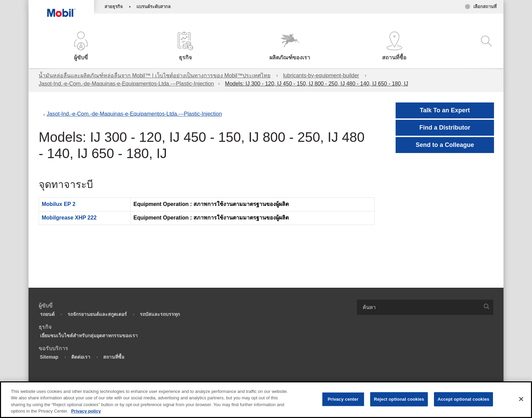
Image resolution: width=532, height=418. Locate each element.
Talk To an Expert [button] (445, 110)
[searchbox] (418, 307)
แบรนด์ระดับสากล (154, 7)
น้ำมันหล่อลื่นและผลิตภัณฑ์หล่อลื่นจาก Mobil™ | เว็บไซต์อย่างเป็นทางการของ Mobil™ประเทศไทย (155, 75)
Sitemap (49, 357)
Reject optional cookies (399, 399)
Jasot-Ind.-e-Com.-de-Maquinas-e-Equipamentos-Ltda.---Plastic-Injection (126, 84)
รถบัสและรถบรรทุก (160, 314)
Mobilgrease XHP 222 (69, 218)
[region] (266, 400)
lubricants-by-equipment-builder (321, 75)
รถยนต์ (47, 314)
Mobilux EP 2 (59, 204)
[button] (81, 47)
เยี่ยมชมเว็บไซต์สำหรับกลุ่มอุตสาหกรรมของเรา (89, 336)
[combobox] (425, 307)
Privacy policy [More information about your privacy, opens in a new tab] (86, 411)
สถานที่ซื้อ (114, 357)
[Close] (521, 399)
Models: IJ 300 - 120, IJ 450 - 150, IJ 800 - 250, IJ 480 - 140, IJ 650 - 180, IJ (317, 84)
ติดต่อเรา (81, 357)
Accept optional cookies (464, 399)
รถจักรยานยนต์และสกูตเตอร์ (97, 314)
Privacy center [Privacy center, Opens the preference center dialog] (343, 399)
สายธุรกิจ (114, 7)
